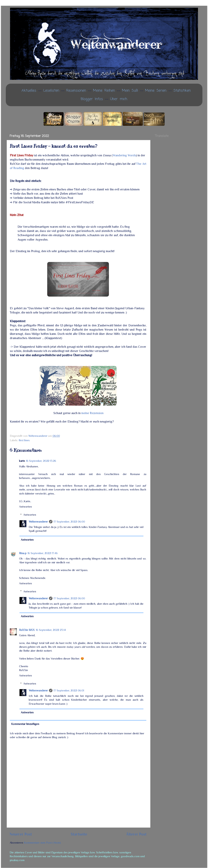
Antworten (25, 507)
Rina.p (23, 553)
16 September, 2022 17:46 (43, 553)
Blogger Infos (92, 99)
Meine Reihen (104, 91)
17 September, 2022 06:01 (69, 690)
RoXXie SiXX (27, 630)
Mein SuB (130, 91)
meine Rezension (92, 413)
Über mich (119, 99)
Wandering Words (124, 155)
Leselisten (51, 91)
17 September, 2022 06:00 (69, 522)
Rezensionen (76, 91)
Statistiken (182, 91)
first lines (24, 440)
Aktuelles (29, 91)
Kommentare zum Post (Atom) (42, 843)
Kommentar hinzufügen (25, 724)
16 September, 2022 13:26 (41, 461)
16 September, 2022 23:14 (51, 630)
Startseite (79, 834)
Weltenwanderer (38, 522)
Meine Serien (156, 91)
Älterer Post (136, 834)
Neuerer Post (21, 834)
